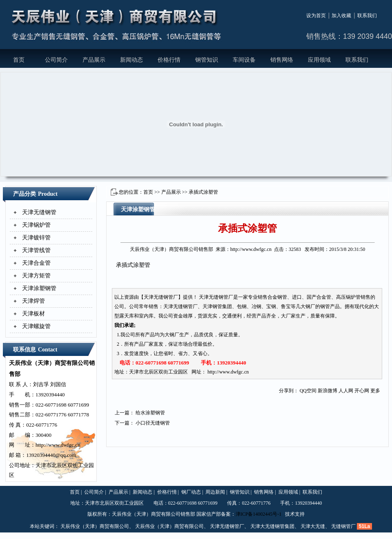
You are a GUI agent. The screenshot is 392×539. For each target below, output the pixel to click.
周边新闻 (215, 492)
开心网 (362, 391)
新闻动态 (131, 60)
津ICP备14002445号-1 (259, 514)
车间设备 (244, 60)
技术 (290, 514)
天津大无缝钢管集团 (272, 526)
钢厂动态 (191, 492)
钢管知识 (207, 60)
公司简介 (56, 60)
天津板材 (33, 314)
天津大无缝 (313, 526)
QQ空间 (308, 391)
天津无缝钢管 (39, 212)
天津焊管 (33, 301)
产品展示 (94, 60)
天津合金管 (36, 263)
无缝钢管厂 (343, 526)
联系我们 (367, 16)
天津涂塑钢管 (39, 288)
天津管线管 (36, 250)
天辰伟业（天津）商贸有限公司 (95, 526)
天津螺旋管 (36, 326)
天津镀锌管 (36, 238)
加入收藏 (341, 16)
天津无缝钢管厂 (227, 526)
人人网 (346, 391)
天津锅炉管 (36, 225)
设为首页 (316, 16)
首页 (19, 60)
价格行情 (169, 60)
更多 (375, 391)
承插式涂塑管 (203, 192)
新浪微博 (327, 391)
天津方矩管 (36, 276)
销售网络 (282, 60)
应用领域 (319, 60)
